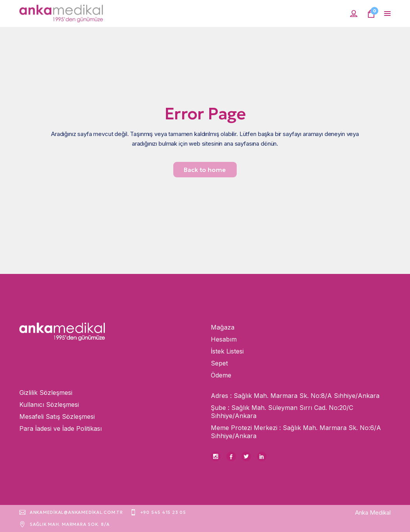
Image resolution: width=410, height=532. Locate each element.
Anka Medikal (373, 512)
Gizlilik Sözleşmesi (46, 393)
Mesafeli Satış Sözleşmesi (57, 416)
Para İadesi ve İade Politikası (61, 428)
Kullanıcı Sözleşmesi (49, 405)
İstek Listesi (227, 351)
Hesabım (224, 339)
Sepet (219, 363)
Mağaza (223, 327)
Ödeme (221, 375)
